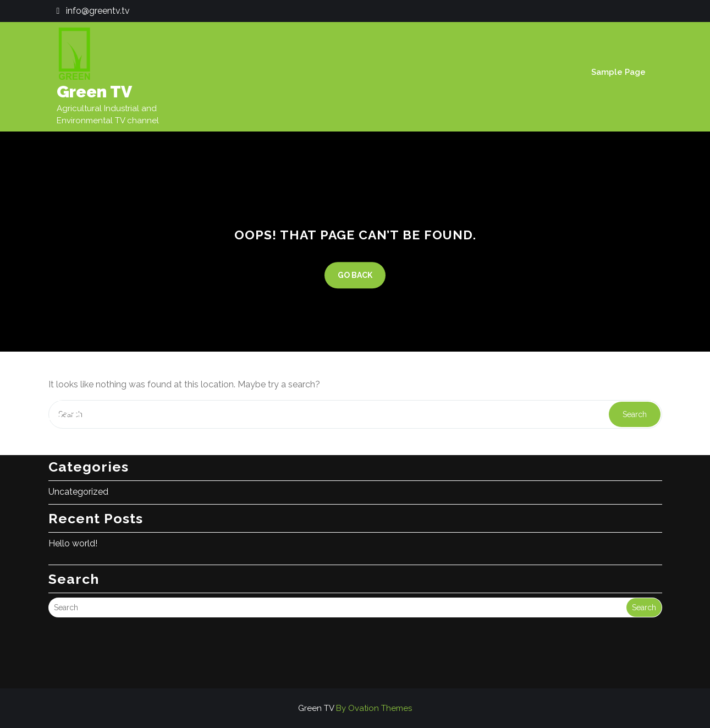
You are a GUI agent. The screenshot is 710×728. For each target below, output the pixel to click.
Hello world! (73, 508)
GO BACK (355, 275)
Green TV (94, 92)
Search (644, 572)
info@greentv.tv (98, 11)
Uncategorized (78, 456)
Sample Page (618, 72)
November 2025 (81, 404)
